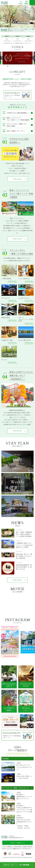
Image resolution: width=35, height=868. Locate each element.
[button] (8, 66)
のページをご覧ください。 (22, 848)
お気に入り (21, 2)
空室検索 (26, 2)
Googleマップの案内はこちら (18, 843)
